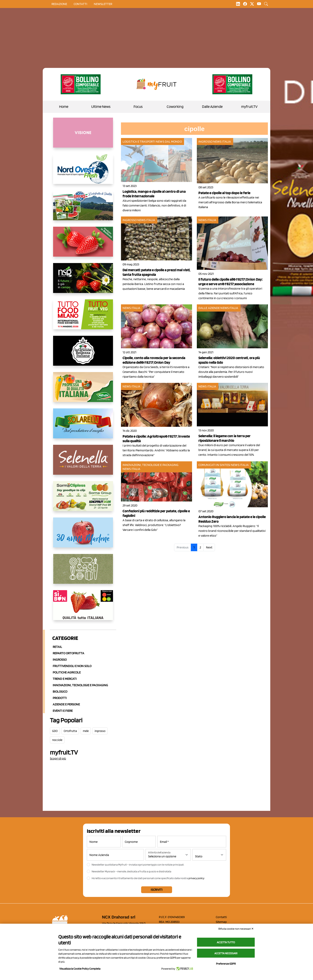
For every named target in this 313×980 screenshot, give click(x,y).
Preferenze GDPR (226, 964)
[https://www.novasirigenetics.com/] (83, 281)
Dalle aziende (209, 308)
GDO (55, 731)
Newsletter (103, 4)
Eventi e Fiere (63, 711)
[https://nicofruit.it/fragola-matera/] (83, 245)
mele (86, 731)
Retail (57, 647)
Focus (138, 107)
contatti (80, 4)
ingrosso (100, 731)
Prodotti (60, 698)
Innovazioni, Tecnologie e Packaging (80, 685)
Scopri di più (58, 758)
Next (209, 547)
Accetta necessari (226, 953)
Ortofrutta (70, 731)
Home (64, 107)
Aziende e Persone (66, 704)
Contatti (221, 917)
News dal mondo (169, 141)
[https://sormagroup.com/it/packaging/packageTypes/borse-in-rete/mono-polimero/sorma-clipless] (83, 499)
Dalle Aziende (212, 107)
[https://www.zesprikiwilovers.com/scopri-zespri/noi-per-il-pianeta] (81, 84)
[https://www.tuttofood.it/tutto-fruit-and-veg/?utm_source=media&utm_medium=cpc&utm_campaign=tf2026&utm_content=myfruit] (83, 318)
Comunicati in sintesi (214, 465)
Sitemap (221, 922)
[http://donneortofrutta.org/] (83, 136)
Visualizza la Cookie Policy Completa (80, 969)
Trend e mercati (65, 679)
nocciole (57, 740)
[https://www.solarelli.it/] (83, 427)
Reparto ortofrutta (68, 653)
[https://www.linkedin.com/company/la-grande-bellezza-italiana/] (83, 354)
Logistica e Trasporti (139, 141)
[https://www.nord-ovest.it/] (83, 172)
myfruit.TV (249, 107)
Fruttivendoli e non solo (72, 666)
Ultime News (101, 107)
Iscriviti (157, 890)
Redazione (59, 4)
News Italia (222, 141)
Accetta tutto (226, 942)
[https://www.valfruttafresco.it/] (83, 390)
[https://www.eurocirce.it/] (83, 209)
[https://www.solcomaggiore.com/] (83, 572)
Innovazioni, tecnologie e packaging (151, 465)
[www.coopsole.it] (83, 608)
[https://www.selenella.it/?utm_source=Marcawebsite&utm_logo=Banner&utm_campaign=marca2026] (83, 463)
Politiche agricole (67, 672)
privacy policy (196, 878)
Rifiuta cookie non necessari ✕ (236, 929)
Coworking (175, 107)
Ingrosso (60, 660)
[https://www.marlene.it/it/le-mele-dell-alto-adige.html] (83, 536)
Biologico (60, 692)
